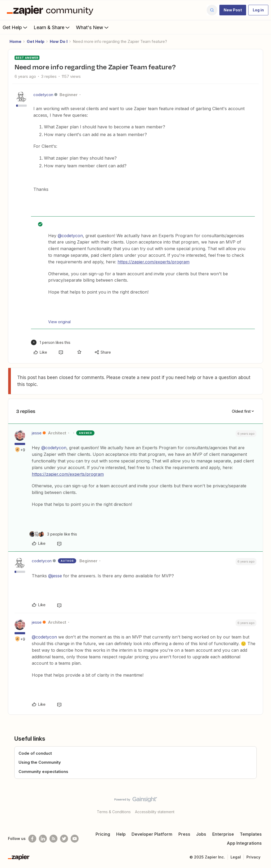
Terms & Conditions (114, 812)
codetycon (43, 95)
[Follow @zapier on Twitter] (64, 839)
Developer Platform (152, 834)
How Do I (59, 41)
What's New (93, 27)
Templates (251, 834)
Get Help (15, 27)
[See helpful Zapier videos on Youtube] (75, 839)
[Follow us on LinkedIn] (43, 839)
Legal (236, 857)
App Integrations (244, 843)
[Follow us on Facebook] (32, 839)
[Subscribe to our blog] (53, 839)
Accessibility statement (155, 812)
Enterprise (223, 834)
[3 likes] (53, 534)
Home (15, 41)
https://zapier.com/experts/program (153, 262)
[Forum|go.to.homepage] (51, 10)
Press (184, 834)
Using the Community (40, 762)
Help (121, 834)
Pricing (103, 834)
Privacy (253, 857)
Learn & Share (52, 27)
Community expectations (43, 772)
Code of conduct (35, 753)
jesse (37, 433)
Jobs (201, 834)
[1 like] (51, 342)
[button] (233, 10)
